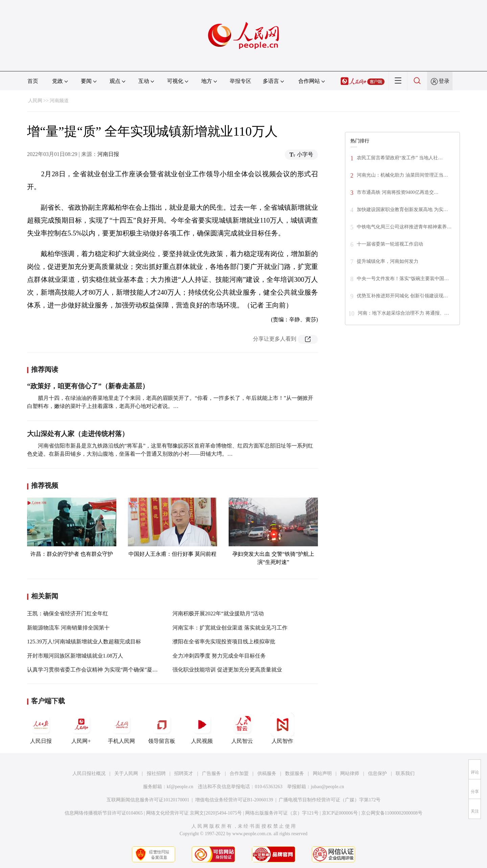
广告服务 (211, 773)
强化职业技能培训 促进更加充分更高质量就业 (227, 670)
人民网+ (81, 728)
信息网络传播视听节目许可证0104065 (104, 813)
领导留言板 (162, 728)
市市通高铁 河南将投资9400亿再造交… (398, 192)
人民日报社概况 (89, 773)
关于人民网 (126, 773)
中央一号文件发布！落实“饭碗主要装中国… (403, 279)
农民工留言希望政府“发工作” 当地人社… (400, 158)
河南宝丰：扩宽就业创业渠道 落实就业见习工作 (230, 628)
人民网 (35, 101)
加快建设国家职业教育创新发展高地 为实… (402, 210)
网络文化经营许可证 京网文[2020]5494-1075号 (194, 813)
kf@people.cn (180, 787)
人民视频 (202, 728)
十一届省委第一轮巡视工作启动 (390, 244)
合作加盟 (239, 773)
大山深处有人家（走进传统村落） (78, 434)
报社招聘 (156, 773)
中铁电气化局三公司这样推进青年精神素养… (404, 227)
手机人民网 (121, 728)
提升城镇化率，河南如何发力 (388, 261)
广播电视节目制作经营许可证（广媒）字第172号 (330, 800)
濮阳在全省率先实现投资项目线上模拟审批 (224, 642)
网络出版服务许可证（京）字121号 (282, 813)
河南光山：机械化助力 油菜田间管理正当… (402, 175)
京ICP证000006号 (340, 813)
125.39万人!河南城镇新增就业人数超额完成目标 (84, 642)
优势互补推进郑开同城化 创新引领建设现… (402, 296)
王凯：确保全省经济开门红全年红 (68, 613)
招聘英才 (184, 773)
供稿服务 (267, 773)
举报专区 (240, 81)
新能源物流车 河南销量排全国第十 (68, 628)
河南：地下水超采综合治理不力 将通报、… (403, 313)
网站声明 (322, 773)
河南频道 (59, 101)
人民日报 (41, 728)
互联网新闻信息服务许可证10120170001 (148, 800)
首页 (33, 81)
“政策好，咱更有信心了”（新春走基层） (88, 386)
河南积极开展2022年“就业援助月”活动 (218, 613)
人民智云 (242, 728)
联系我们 (405, 773)
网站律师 (350, 773)
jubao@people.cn (327, 787)
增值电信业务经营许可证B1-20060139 (234, 800)
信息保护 (377, 773)
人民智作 (282, 728)
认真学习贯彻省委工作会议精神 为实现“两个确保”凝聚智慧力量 (103, 670)
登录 (444, 81)
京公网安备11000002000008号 (392, 813)
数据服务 (295, 773)
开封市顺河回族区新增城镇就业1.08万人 (75, 656)
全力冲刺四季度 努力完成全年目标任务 (219, 656)
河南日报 (108, 154)
